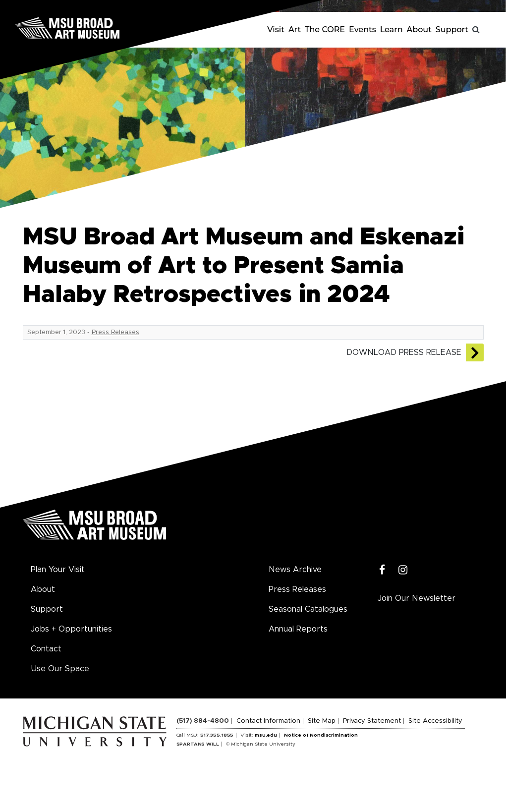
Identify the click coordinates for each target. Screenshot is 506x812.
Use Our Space (60, 669)
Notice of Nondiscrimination (321, 735)
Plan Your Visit (58, 570)
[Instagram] (403, 570)
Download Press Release (404, 352)
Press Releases (115, 332)
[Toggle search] (476, 30)
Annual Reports (298, 629)
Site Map (322, 721)
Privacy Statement (372, 721)
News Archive (295, 570)
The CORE (325, 29)
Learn (392, 29)
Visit (276, 29)
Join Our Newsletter (417, 598)
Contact (46, 649)
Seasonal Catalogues (308, 609)
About (419, 29)
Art (295, 29)
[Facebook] (382, 570)
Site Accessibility (435, 721)
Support (452, 29)
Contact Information (268, 721)
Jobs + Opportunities (71, 629)
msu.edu (266, 735)
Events (363, 29)
